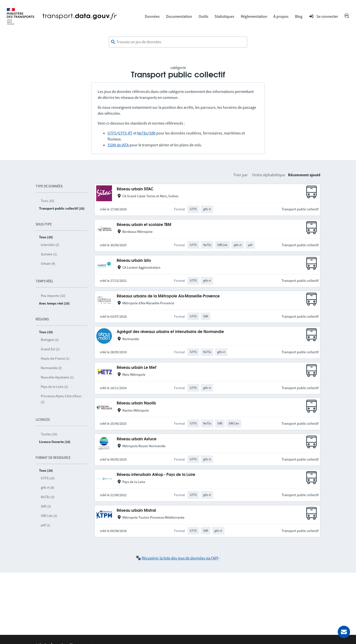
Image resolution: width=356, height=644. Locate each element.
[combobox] (178, 42)
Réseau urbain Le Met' (137, 368)
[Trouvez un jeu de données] (178, 42)
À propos (281, 16)
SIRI (152, 133)
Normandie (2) (51, 368)
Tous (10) (47, 201)
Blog (299, 16)
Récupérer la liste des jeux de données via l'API (180, 558)
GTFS (112, 133)
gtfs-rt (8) (47, 488)
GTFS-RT (125, 133)
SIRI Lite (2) (49, 516)
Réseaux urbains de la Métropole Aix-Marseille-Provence (168, 296)
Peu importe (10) (53, 296)
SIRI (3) (46, 506)
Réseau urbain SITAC (135, 189)
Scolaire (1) (49, 254)
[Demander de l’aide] (344, 632)
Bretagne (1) (50, 340)
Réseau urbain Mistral (136, 511)
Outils (203, 16)
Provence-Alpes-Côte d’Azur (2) (61, 399)
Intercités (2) (50, 245)
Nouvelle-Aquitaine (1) (57, 377)
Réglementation (254, 16)
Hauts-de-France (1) (55, 358)
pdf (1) (45, 525)
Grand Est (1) (50, 349)
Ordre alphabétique (269, 175)
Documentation (179, 16)
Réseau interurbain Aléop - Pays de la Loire (156, 475)
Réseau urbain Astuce (137, 439)
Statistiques (224, 16)
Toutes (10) (49, 434)
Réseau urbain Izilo (134, 261)
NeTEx (142, 133)
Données (152, 16)
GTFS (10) (48, 478)
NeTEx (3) (48, 497)
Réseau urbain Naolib (136, 403)
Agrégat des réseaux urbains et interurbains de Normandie (170, 332)
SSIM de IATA (118, 145)
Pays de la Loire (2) (54, 387)
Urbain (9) (48, 264)
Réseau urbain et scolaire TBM (144, 225)
